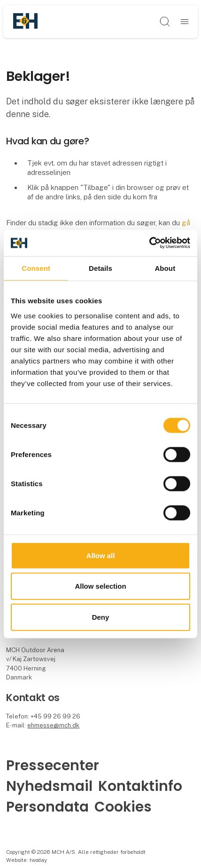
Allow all (101, 555)
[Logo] (25, 21)
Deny (101, 617)
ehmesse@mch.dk (53, 725)
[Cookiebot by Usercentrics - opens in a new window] (149, 243)
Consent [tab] (36, 268)
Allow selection (100, 586)
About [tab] (165, 268)
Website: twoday (27, 860)
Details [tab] (100, 268)
